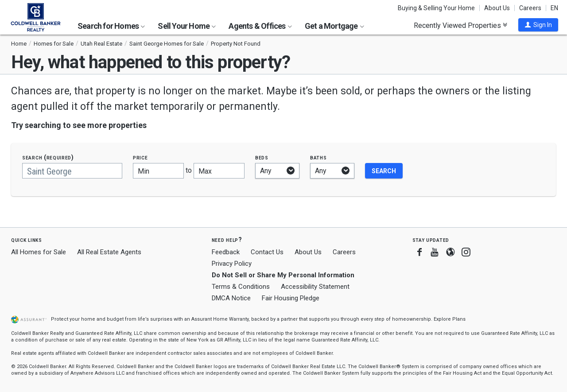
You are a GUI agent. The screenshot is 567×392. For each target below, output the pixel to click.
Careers (530, 8)
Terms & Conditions (241, 287)
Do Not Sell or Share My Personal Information (283, 275)
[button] (538, 25)
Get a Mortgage (334, 26)
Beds (262, 157)
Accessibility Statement (315, 287)
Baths (318, 157)
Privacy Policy (232, 264)
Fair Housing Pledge (291, 298)
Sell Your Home (187, 26)
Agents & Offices (260, 26)
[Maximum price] (219, 171)
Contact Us (267, 252)
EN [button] (554, 8)
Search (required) (48, 157)
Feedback (226, 252)
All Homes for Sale (39, 252)
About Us (497, 8)
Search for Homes (111, 26)
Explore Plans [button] (450, 319)
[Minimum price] (158, 171)
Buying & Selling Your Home (436, 8)
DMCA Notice (231, 298)
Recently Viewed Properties (460, 25)
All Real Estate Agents (109, 252)
